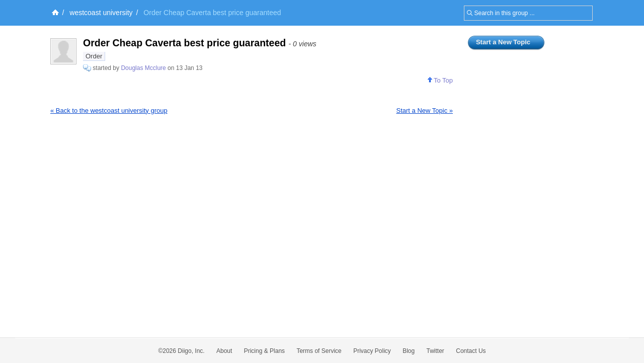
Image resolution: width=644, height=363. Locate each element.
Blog (409, 351)
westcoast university (101, 13)
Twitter (435, 351)
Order (94, 56)
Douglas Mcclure (143, 68)
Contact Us (471, 351)
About (224, 351)
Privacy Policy (372, 351)
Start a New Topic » (425, 111)
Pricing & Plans (264, 351)
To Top (440, 80)
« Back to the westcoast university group (109, 111)
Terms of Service (319, 351)
